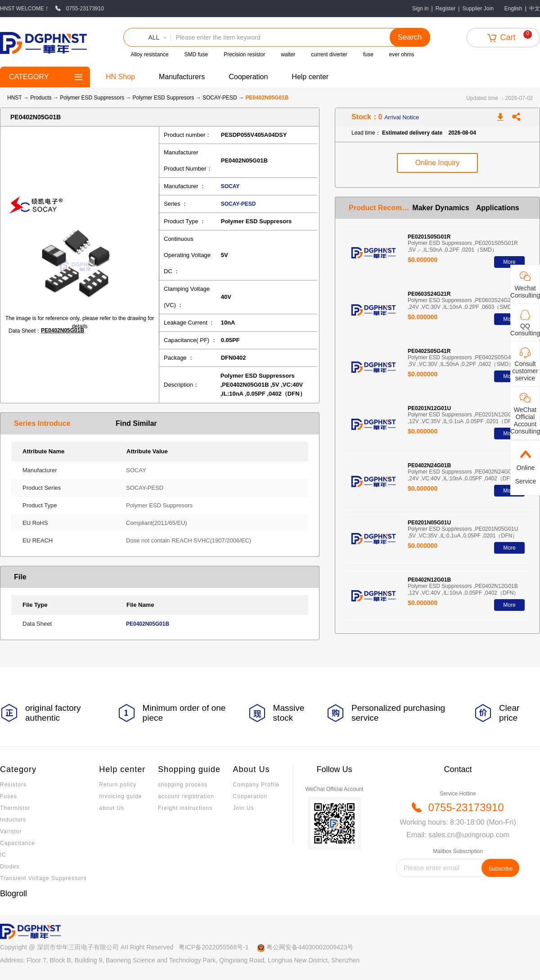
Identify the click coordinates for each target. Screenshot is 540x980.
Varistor (11, 831)
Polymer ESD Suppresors (164, 98)
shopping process (183, 785)
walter (288, 54)
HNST (14, 98)
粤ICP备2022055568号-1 (214, 947)
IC (3, 855)
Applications (498, 208)
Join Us (244, 808)
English (513, 9)
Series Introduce (42, 423)
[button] (147, 37)
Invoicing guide (120, 796)
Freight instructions (185, 808)
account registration (186, 796)
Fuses (9, 796)
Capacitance (18, 843)
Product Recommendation (380, 208)
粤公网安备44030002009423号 (310, 947)
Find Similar (136, 423)
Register (446, 9)
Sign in (421, 9)
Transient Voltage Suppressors (43, 878)
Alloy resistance (149, 54)
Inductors (13, 820)
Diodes (10, 867)
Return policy (118, 785)
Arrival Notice (402, 117)
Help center (310, 77)
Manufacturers (182, 77)
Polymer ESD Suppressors (93, 98)
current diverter (329, 54)
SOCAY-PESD (220, 98)
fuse (368, 54)
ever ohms (402, 54)
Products (41, 98)
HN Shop (120, 77)
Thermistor (15, 808)
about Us (112, 808)
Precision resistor (244, 54)
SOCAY (230, 186)
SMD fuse (196, 54)
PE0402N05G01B (63, 330)
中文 (535, 9)
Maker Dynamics (441, 208)
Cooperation (248, 77)
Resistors (13, 785)
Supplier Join (478, 9)
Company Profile (256, 785)
